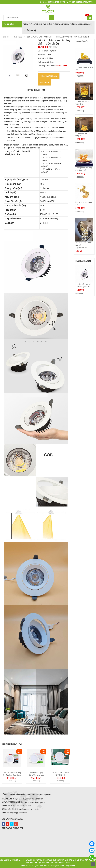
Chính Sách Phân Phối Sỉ (80, 24)
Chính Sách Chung (61, 24)
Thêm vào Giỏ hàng (49, 76)
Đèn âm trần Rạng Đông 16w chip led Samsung (36, 775)
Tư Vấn (26, 31)
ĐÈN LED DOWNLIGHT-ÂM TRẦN (41, 37)
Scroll (93, 864)
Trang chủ (6, 37)
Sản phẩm (47, 24)
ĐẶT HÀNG (45, 82)
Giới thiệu (38, 24)
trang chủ (27, 24)
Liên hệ (33, 31)
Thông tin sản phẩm (36, 90)
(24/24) (53, 2)
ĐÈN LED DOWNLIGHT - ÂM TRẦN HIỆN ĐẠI (72, 37)
